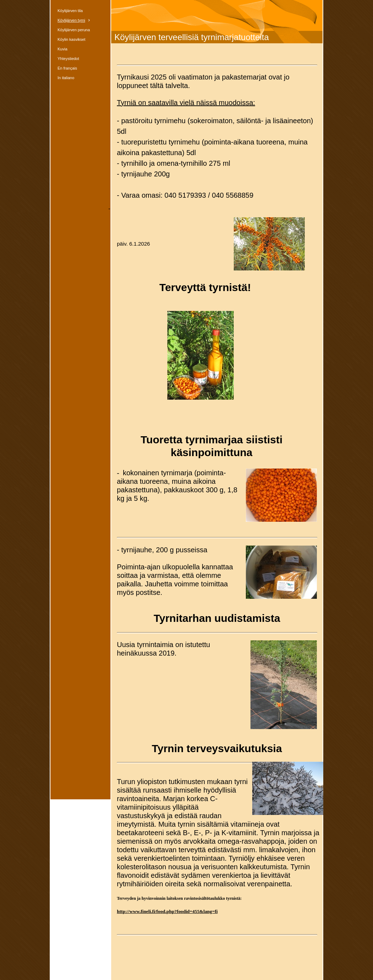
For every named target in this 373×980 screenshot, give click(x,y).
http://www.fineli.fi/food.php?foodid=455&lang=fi (167, 911)
